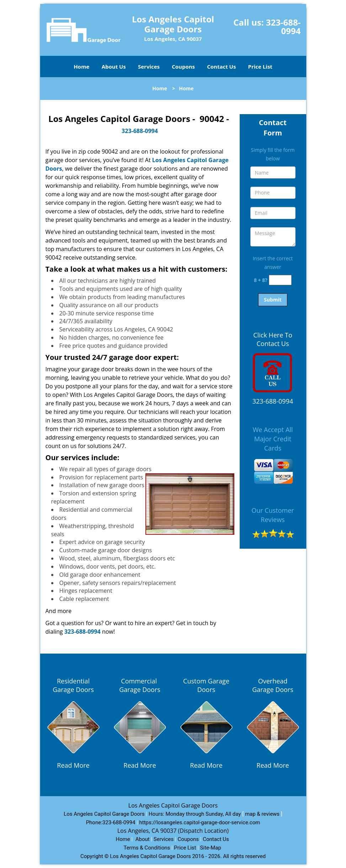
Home (81, 66)
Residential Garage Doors (73, 685)
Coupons (183, 66)
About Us (114, 66)
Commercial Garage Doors (140, 685)
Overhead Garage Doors (273, 685)
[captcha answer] (280, 280)
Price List (260, 66)
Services (149, 66)
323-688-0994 (283, 26)
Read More (73, 765)
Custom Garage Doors (206, 685)
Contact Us (221, 66)
